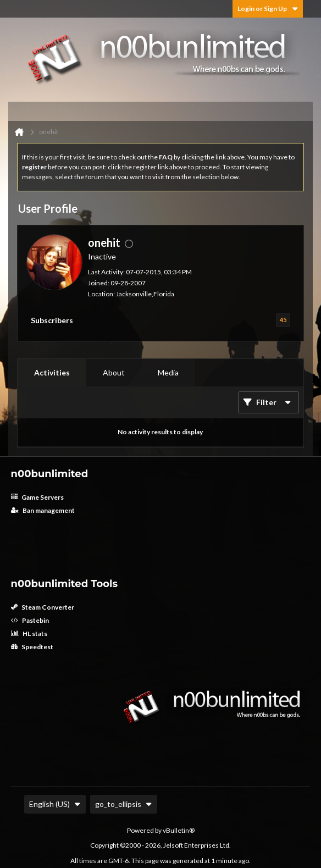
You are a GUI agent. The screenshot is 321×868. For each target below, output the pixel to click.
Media (168, 372)
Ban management (43, 510)
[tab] (52, 373)
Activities (52, 372)
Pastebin (30, 620)
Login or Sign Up (268, 9)
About (114, 372)
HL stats (29, 634)
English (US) (55, 804)
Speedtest (32, 647)
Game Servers (37, 497)
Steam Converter (43, 607)
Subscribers (52, 320)
